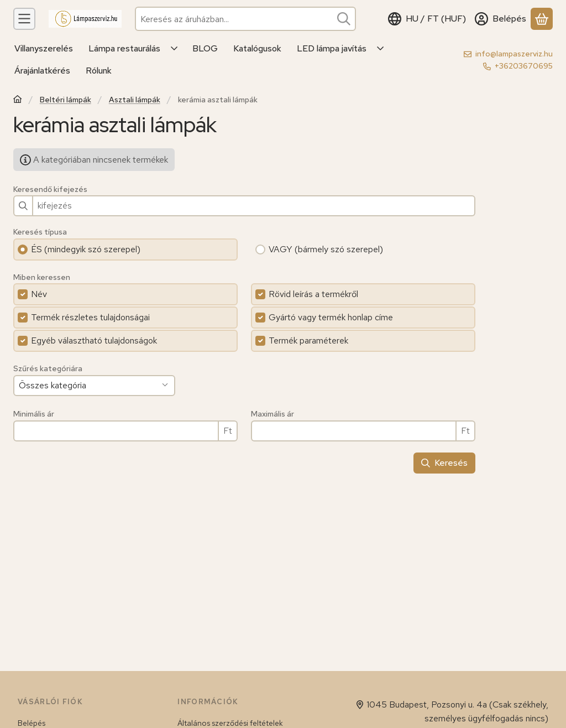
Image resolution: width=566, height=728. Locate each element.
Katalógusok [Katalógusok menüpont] (257, 48)
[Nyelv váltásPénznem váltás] (427, 19)
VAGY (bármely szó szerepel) (326, 249)
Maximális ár (272, 414)
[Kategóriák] (24, 19)
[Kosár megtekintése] (542, 19)
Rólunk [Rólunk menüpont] (99, 71)
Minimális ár (34, 414)
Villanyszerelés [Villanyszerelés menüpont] (44, 48)
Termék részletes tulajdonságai (90, 317)
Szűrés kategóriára (48, 369)
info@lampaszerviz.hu (514, 54)
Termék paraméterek (308, 340)
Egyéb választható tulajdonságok (94, 340)
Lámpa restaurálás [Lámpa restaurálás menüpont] (124, 48)
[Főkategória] (18, 100)
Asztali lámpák (135, 100)
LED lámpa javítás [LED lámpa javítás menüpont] (332, 48)
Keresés (444, 463)
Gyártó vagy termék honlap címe (331, 317)
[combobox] (245, 19)
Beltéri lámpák (65, 100)
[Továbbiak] (175, 49)
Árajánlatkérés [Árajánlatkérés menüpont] (42, 71)
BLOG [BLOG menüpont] (205, 48)
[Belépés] (501, 19)
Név (39, 294)
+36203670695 (524, 66)
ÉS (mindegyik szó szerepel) (86, 249)
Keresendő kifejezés (50, 189)
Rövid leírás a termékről (313, 294)
